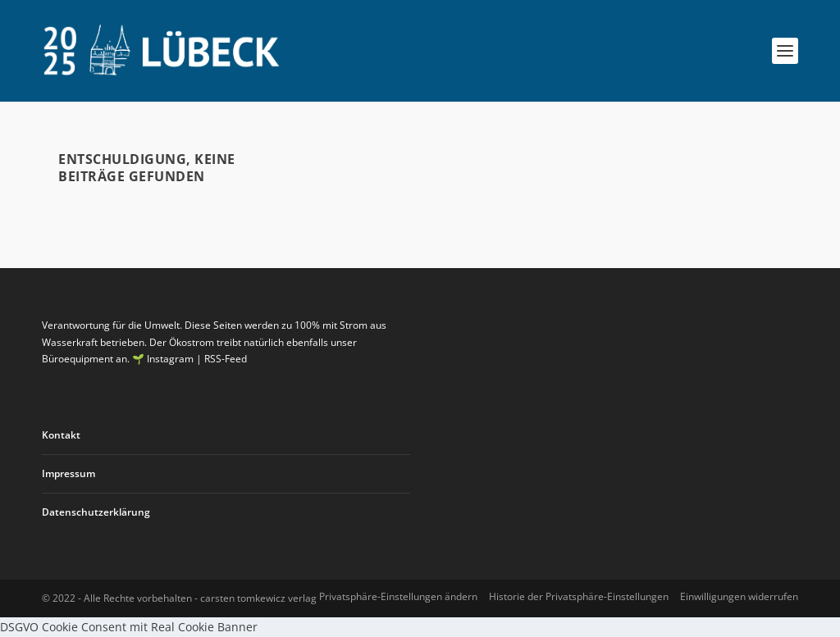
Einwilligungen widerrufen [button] (739, 596)
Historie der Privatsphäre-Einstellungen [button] (579, 596)
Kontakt (61, 435)
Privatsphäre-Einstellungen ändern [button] (398, 596)
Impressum (68, 473)
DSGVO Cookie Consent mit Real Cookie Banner (129, 627)
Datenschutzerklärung (96, 512)
